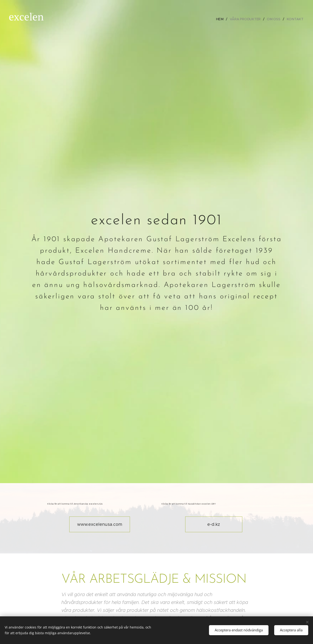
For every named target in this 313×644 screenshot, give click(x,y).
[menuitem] (221, 19)
